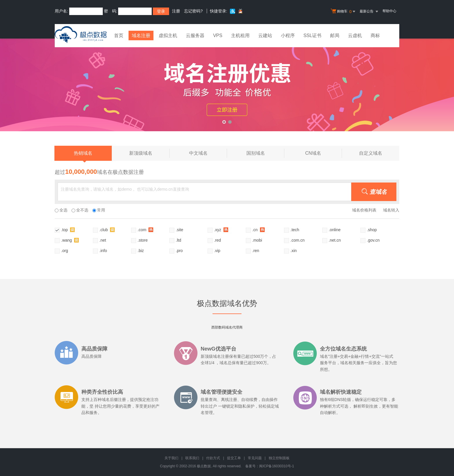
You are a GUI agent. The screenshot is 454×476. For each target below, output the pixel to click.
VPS (218, 35)
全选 (61, 210)
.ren (256, 251)
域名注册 (141, 35)
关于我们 (171, 458)
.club (107, 230)
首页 (119, 35)
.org (65, 251)
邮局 (335, 35)
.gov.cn (373, 240)
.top (68, 230)
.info (103, 251)
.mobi (257, 240)
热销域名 (83, 156)
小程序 (288, 35)
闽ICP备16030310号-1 (277, 466)
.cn (258, 230)
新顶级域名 (149, 153)
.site (180, 230)
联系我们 (192, 458)
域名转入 (391, 210)
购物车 (344, 12)
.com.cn (298, 240)
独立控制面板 (279, 458)
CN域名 (324, 153)
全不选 (80, 210)
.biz (141, 251)
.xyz (221, 230)
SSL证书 (313, 35)
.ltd (179, 240)
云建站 (266, 35)
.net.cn (335, 240)
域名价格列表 (364, 210)
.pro (179, 251)
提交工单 (234, 458)
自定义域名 (371, 153)
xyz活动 (227, 85)
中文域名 (208, 153)
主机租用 (241, 35)
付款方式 (213, 458)
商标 (376, 35)
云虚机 (356, 35)
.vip (217, 251)
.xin (294, 251)
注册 (176, 11)
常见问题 (255, 458)
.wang (70, 240)
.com (145, 230)
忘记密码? (193, 11)
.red (217, 240)
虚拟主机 (169, 35)
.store (143, 240)
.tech (295, 230)
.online (335, 230)
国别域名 (265, 153)
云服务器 (196, 35)
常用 (99, 210)
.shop (372, 230)
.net (103, 240)
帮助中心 (389, 11)
